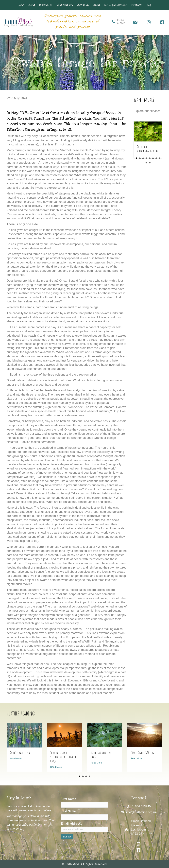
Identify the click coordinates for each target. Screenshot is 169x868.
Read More (16, 759)
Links (96, 5)
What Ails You (65, 5)
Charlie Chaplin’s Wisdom (143, 753)
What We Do (46, 5)
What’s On (83, 5)
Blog (149, 5)
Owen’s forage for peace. (21, 753)
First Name (68, 799)
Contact (136, 5)
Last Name (68, 811)
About (32, 5)
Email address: (71, 824)
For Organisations (116, 5)
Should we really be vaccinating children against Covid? (64, 757)
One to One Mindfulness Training (148, 149)
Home (21, 5)
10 (150, 163)
